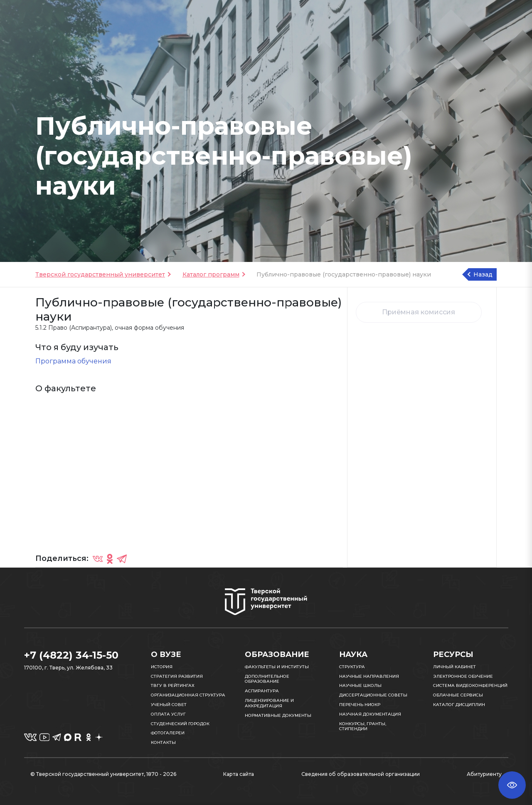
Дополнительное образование (267, 679)
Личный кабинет (454, 667)
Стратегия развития (177, 676)
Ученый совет (169, 705)
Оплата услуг (168, 714)
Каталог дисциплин (459, 705)
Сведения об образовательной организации (361, 774)
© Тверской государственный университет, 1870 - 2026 (103, 774)
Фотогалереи (168, 733)
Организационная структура (188, 695)
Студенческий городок (180, 724)
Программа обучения (73, 361)
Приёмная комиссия (419, 312)
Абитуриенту (484, 774)
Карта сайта (239, 774)
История (162, 667)
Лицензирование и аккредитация (269, 703)
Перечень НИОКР (360, 705)
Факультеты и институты (277, 667)
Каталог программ (211, 274)
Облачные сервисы (458, 695)
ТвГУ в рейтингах (173, 685)
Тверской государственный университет (100, 274)
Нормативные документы (278, 715)
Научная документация (370, 714)
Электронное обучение (463, 676)
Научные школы (360, 685)
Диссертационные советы (373, 695)
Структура (352, 667)
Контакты (163, 742)
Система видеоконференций (470, 685)
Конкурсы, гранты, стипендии (363, 726)
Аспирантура (262, 691)
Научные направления (369, 676)
